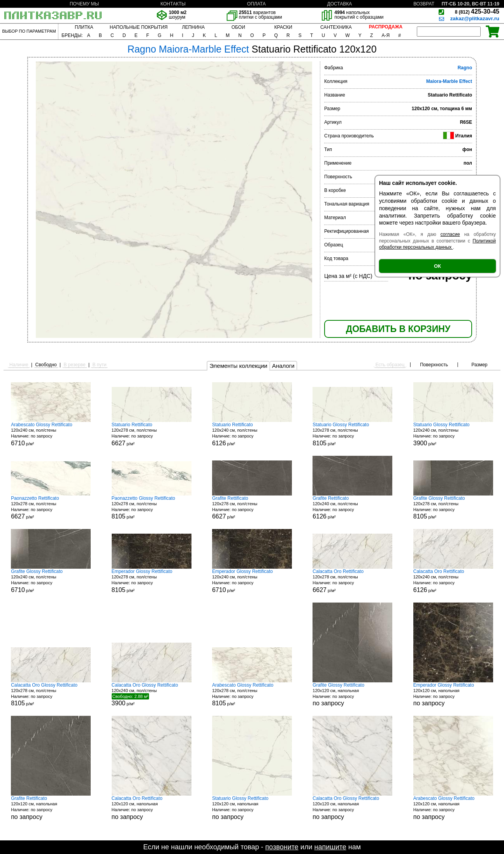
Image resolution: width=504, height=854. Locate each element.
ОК (437, 266)
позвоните (282, 847)
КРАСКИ (283, 27)
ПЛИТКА (84, 27)
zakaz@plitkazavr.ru (475, 18)
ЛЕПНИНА (193, 27)
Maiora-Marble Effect (449, 81)
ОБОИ (238, 27)
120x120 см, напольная (352, 695)
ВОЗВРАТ (424, 4)
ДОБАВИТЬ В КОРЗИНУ (398, 329)
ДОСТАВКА (340, 4)
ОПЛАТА (256, 4)
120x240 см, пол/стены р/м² (51, 434)
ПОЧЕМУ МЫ (84, 4)
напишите (330, 847)
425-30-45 (477, 11)
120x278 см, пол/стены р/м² (152, 434)
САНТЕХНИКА (336, 27)
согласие (450, 234)
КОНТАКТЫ (173, 4)
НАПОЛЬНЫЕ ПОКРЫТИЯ (139, 27)
